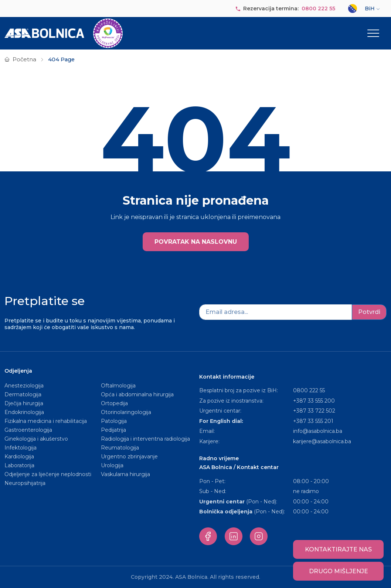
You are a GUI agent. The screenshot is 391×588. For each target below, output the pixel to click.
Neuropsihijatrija (25, 483)
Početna (24, 59)
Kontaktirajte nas (338, 549)
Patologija (114, 421)
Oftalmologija (118, 386)
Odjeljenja (18, 371)
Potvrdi (369, 312)
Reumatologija (120, 448)
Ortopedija (114, 403)
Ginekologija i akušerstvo (36, 439)
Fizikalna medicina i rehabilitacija (46, 421)
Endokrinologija (24, 412)
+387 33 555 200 (314, 401)
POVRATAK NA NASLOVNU (196, 242)
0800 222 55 (318, 8)
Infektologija (21, 448)
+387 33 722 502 (314, 411)
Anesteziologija (24, 386)
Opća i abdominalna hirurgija (137, 394)
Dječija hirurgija (24, 403)
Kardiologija (19, 457)
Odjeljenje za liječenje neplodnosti (48, 474)
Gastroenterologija (28, 430)
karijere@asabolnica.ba (322, 441)
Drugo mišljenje (339, 571)
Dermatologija (23, 394)
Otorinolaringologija (126, 412)
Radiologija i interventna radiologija (145, 439)
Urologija (112, 465)
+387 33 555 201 (313, 421)
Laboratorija (19, 465)
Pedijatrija (113, 430)
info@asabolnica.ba (318, 431)
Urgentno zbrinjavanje (129, 457)
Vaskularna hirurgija (125, 474)
